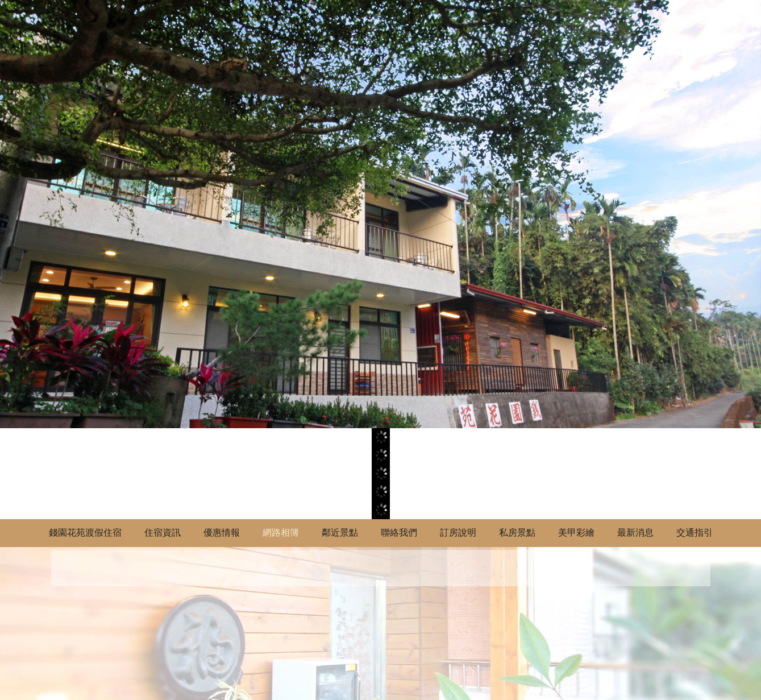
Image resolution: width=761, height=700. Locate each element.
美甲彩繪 (576, 533)
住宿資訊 (163, 533)
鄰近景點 (340, 533)
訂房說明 (458, 533)
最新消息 (635, 533)
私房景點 (517, 533)
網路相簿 (281, 533)
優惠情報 (222, 533)
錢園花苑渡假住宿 (85, 533)
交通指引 (695, 533)
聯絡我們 (399, 533)
